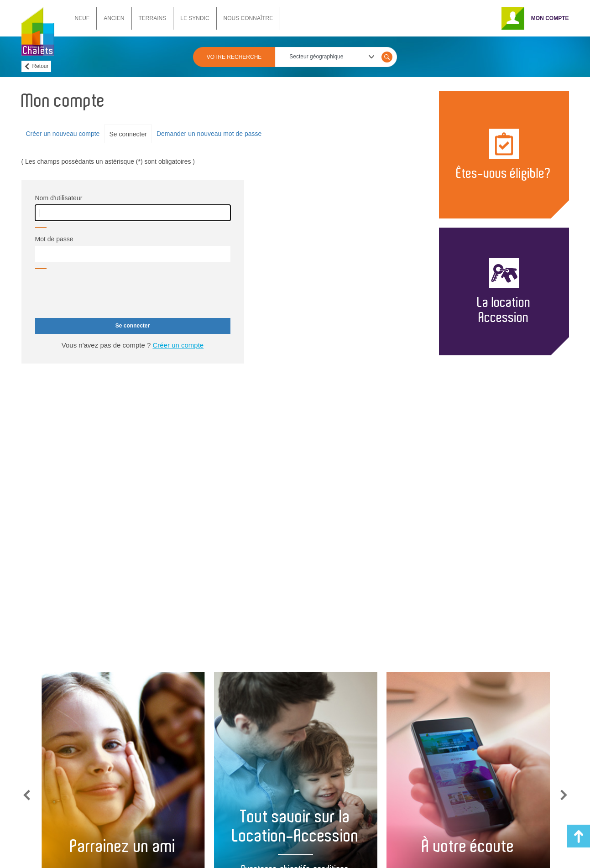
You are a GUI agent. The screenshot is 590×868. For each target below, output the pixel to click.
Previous (27, 795)
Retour (41, 66)
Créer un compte (178, 345)
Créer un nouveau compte (63, 134)
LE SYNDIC (195, 18)
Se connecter (128, 134)
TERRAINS (153, 18)
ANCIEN (114, 18)
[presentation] (104, 293)
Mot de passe (54, 239)
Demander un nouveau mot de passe (209, 134)
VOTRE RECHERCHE (234, 57)
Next (564, 795)
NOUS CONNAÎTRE (248, 18)
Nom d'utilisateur (59, 198)
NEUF (82, 18)
